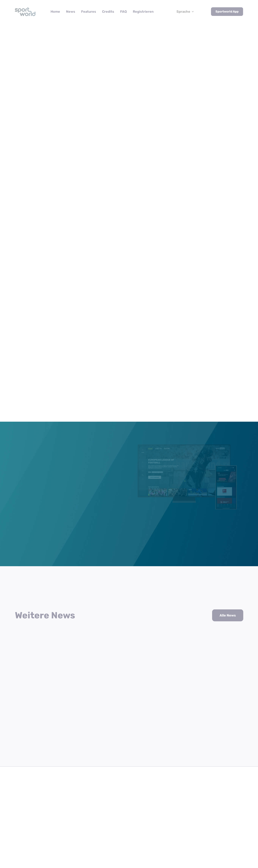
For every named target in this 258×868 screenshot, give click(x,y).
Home (55, 12)
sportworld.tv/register (155, 271)
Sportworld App (227, 11)
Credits (108, 12)
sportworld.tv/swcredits (145, 278)
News (71, 12)
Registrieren (143, 12)
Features (89, 12)
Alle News (228, 609)
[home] (25, 12)
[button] (185, 12)
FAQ (123, 12)
